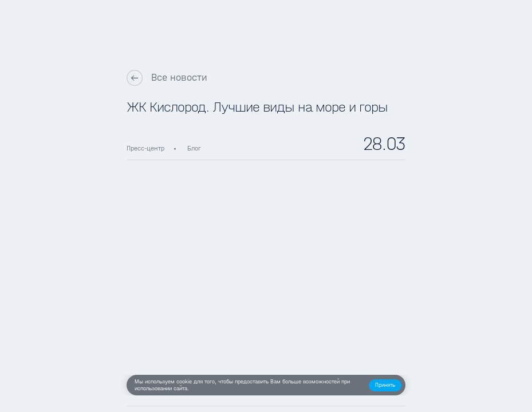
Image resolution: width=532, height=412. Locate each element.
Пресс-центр (145, 148)
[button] (385, 386)
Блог (194, 148)
